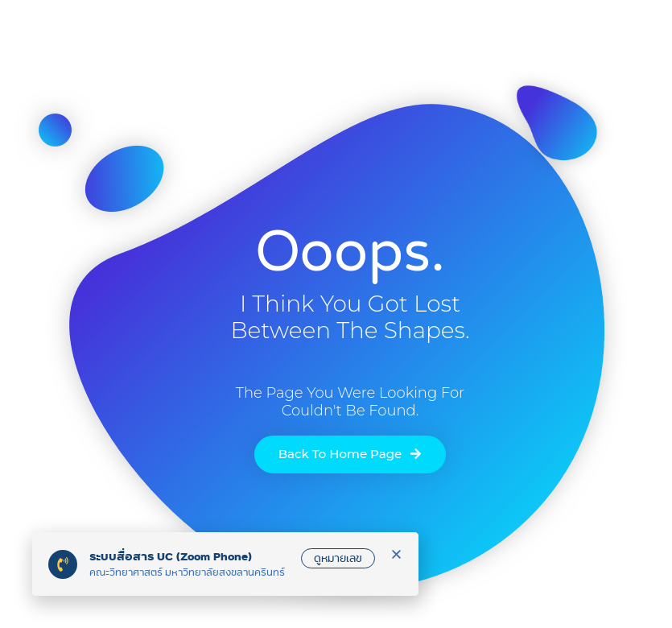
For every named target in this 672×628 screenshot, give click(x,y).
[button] (396, 554)
